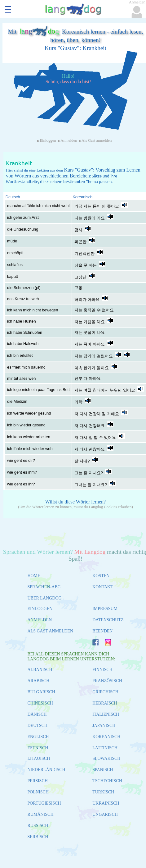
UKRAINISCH (106, 803)
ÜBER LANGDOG (45, 598)
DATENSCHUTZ (108, 620)
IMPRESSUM (105, 609)
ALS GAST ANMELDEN (51, 631)
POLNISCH (38, 792)
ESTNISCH (38, 748)
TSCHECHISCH (107, 781)
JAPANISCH (104, 726)
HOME (34, 576)
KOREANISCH (106, 737)
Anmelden (69, 140)
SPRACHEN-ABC (44, 587)
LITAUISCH (39, 758)
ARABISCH (39, 681)
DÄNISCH (37, 714)
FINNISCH (102, 670)
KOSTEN (101, 576)
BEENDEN (102, 631)
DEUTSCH (38, 726)
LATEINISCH (105, 748)
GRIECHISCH (105, 692)
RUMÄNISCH (41, 814)
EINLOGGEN (40, 609)
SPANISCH (103, 770)
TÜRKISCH (103, 792)
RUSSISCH (38, 826)
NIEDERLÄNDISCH (46, 770)
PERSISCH (38, 781)
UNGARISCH (105, 814)
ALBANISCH (40, 670)
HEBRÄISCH (105, 703)
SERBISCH (38, 837)
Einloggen (48, 140)
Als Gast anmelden (97, 140)
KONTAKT (103, 587)
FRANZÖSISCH (107, 681)
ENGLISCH (38, 737)
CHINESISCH (40, 703)
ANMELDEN (40, 620)
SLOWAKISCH (106, 758)
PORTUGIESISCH (44, 803)
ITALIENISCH (106, 714)
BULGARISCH (41, 692)
